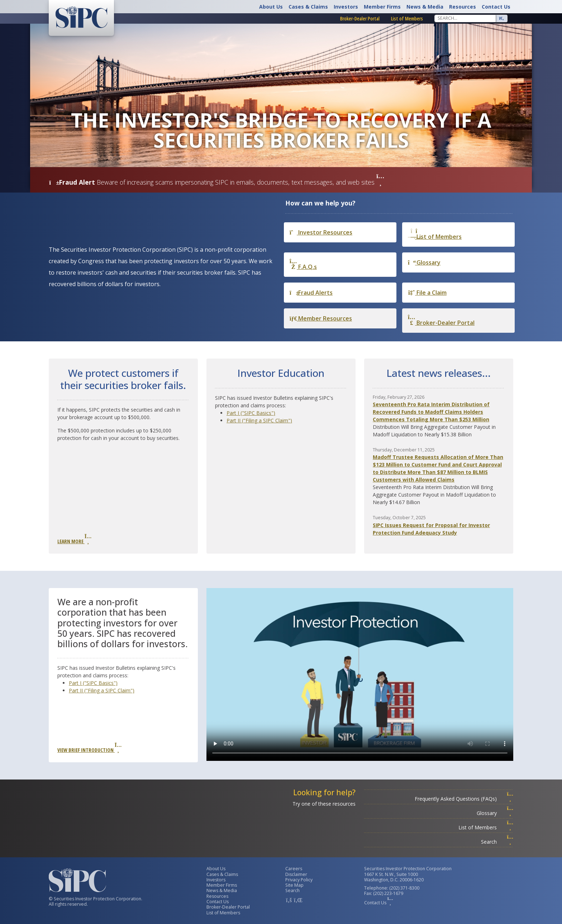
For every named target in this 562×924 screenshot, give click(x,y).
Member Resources (321, 318)
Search (497, 842)
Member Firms (382, 7)
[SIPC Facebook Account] (289, 900)
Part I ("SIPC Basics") (251, 413)
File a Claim (427, 293)
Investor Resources (321, 232)
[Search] (465, 18)
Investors (346, 7)
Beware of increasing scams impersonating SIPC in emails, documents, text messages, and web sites (240, 182)
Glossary (424, 262)
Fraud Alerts (311, 293)
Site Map (294, 885)
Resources (463, 7)
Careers (294, 869)
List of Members (407, 18)
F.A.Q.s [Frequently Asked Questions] (303, 264)
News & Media (425, 7)
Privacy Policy (299, 880)
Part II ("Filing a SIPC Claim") (259, 420)
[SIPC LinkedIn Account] (297, 900)
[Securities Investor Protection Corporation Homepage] (81, 17)
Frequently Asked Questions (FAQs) (464, 799)
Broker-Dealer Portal (360, 18)
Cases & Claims (308, 7)
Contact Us (496, 7)
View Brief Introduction (89, 748)
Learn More (74, 539)
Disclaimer (296, 874)
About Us (271, 7)
